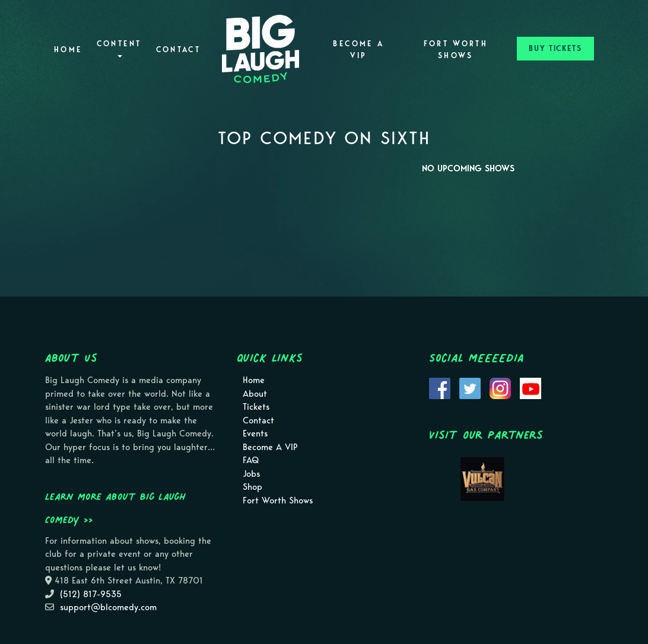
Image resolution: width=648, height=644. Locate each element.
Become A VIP (358, 50)
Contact (179, 50)
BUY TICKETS (555, 48)
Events (255, 433)
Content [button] (119, 48)
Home (68, 50)
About (255, 394)
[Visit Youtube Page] (531, 388)
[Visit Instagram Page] (500, 388)
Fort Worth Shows (456, 50)
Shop (252, 487)
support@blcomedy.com (108, 607)
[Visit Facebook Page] (440, 388)
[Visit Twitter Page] (470, 388)
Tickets (256, 407)
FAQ (251, 460)
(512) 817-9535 (91, 594)
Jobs (251, 474)
